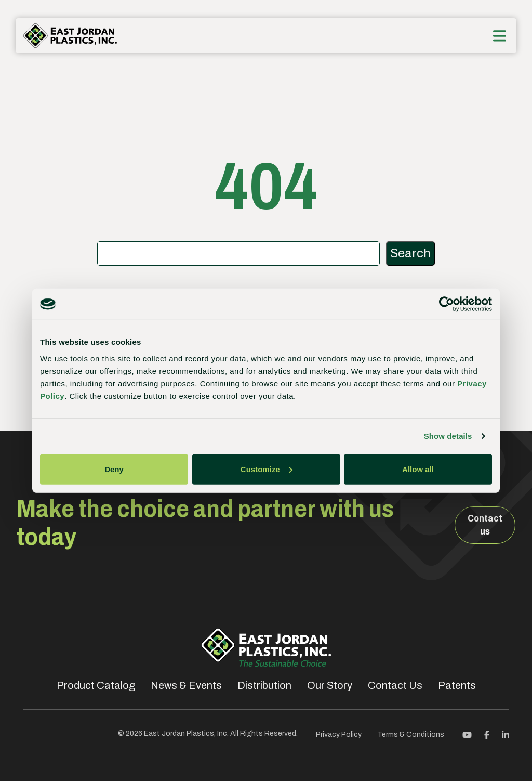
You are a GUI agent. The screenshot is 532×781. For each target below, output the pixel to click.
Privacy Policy (339, 734)
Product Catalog (96, 685)
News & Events (186, 685)
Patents (457, 685)
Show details (448, 436)
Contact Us (395, 685)
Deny (114, 469)
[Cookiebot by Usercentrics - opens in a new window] (447, 304)
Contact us (485, 525)
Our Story (330, 685)
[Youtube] (467, 734)
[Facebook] (487, 734)
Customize (267, 469)
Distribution (264, 685)
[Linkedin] (506, 734)
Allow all (418, 469)
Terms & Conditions (411, 734)
